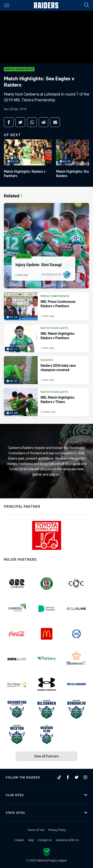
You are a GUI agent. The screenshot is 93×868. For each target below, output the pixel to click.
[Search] (86, 5)
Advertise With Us (67, 840)
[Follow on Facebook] (68, 777)
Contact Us (45, 840)
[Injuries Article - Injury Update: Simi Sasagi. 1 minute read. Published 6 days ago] (46, 246)
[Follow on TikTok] (59, 777)
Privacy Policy (57, 830)
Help (31, 840)
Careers (19, 840)
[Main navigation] (7, 5)
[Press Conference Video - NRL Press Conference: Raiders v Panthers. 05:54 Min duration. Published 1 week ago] (46, 306)
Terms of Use (36, 830)
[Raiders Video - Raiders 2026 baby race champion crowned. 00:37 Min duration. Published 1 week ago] (46, 370)
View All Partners (46, 756)
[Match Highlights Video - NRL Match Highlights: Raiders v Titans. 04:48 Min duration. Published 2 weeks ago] (46, 402)
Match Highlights (19, 69)
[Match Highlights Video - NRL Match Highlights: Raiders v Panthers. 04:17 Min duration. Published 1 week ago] (46, 338)
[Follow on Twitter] (77, 777)
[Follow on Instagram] (85, 777)
